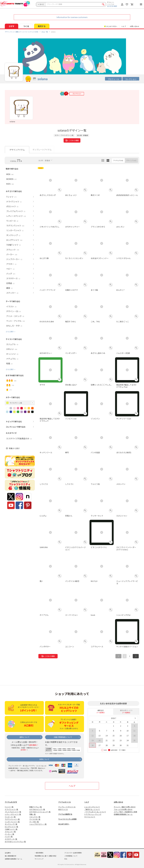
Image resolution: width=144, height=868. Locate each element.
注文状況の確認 (112, 6)
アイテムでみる (118, 160)
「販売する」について (92, 809)
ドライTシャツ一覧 (11, 809)
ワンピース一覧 (10, 817)
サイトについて (90, 817)
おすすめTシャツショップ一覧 (40, 812)
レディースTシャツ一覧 (13, 814)
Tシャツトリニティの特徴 (67, 819)
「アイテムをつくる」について (95, 812)
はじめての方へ (64, 824)
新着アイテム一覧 (36, 807)
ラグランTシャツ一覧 (12, 819)
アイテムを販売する (65, 814)
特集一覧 (33, 814)
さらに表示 (10, 332)
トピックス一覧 (35, 817)
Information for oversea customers (72, 17)
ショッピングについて (92, 807)
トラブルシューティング (93, 814)
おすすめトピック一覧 (37, 809)
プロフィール (113, 79)
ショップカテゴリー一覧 (38, 824)
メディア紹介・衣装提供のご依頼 (125, 812)
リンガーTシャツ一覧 (12, 822)
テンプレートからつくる (67, 807)
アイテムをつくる (64, 802)
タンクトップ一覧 (11, 824)
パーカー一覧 (9, 834)
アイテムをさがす (11, 802)
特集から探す (14, 448)
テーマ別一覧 (34, 822)
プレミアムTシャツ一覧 (13, 812)
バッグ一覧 (9, 836)
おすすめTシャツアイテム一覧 (15, 842)
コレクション (131, 79)
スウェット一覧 (10, 832)
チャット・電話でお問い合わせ (125, 807)
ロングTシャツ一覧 (11, 827)
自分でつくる (63, 809)
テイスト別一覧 (35, 819)
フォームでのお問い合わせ (123, 809)
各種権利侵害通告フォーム (123, 814)
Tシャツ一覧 (9, 807)
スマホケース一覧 (11, 839)
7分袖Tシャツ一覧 (11, 829)
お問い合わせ (135, 26)
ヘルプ (124, 26)
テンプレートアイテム (42, 150)
